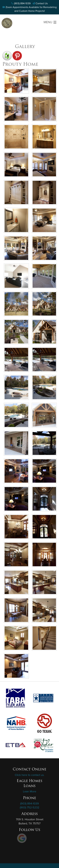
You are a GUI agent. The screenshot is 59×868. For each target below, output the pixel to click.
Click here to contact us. (30, 775)
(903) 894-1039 (22, 3)
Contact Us (42, 3)
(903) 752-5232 (30, 807)
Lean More (30, 791)
